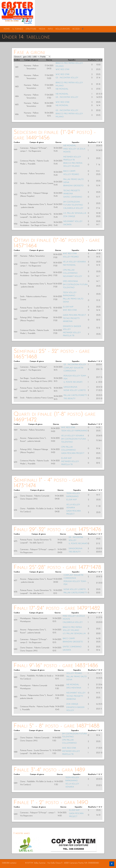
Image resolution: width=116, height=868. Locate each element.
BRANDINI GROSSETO (73, 186)
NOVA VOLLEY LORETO (75, 390)
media (42, 29)
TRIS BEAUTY (69, 399)
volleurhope (63, 29)
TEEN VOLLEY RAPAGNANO (74, 431)
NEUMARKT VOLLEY (73, 221)
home (7, 29)
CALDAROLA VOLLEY (73, 208)
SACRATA (67, 225)
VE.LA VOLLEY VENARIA (74, 262)
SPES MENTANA (70, 281)
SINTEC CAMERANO (73, 197)
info (50, 29)
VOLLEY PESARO (71, 174)
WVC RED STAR (62, 70)
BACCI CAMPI (69, 171)
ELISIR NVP (68, 307)
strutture (31, 29)
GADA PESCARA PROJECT (74, 315)
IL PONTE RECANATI (73, 382)
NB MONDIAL (62, 89)
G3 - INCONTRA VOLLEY (67, 78)
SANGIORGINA (70, 387)
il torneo (18, 29)
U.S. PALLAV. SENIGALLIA (75, 213)
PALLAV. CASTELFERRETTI (75, 395)
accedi (76, 29)
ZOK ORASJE (69, 217)
